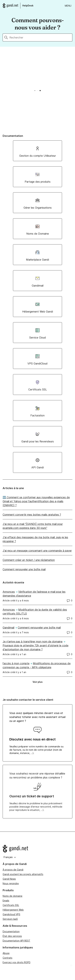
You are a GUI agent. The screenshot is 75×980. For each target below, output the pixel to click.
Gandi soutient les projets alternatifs (23, 874)
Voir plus (39, 683)
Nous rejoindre (11, 883)
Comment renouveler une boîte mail (24, 569)
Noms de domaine (12, 896)
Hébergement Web (13, 910)
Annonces (9, 592)
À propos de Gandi (13, 870)
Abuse (6, 953)
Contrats (7, 958)
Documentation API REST (16, 941)
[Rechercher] (41, 37)
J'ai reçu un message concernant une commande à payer (37, 551)
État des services (12, 936)
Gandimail (8, 628)
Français (10, 857)
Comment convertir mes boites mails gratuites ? (32, 515)
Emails (6, 901)
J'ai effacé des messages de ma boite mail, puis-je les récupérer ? (35, 539)
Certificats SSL (11, 905)
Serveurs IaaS (10, 919)
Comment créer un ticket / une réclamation (29, 560)
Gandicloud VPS (11, 914)
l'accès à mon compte (16, 663)
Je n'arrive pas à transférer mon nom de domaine (33, 641)
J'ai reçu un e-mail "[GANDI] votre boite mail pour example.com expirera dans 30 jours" (33, 526)
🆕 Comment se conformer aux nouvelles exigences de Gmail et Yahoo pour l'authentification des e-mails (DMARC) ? (36, 501)
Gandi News (9, 879)
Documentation (11, 931)
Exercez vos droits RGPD (17, 962)
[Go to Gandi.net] (37, 849)
